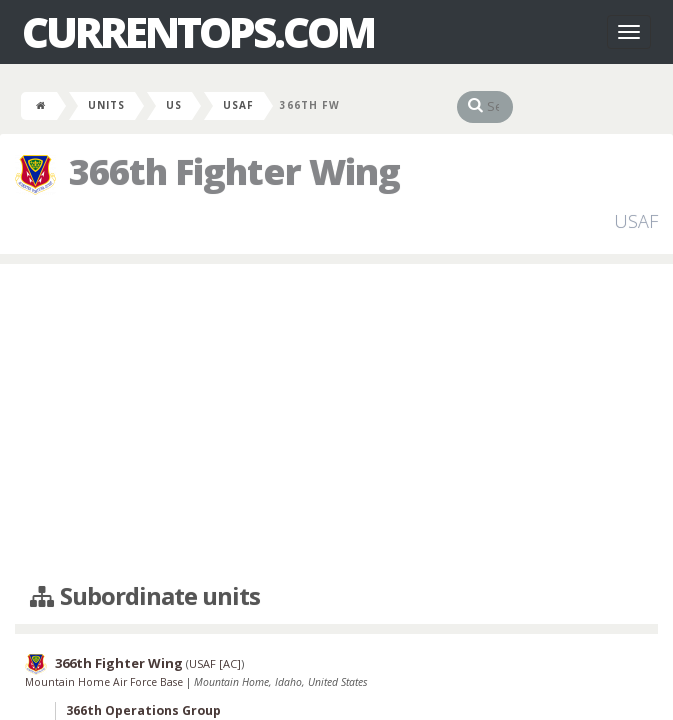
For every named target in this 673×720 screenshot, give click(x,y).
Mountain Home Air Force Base (105, 682)
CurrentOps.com (198, 32)
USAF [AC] (215, 663)
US (174, 105)
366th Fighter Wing (119, 663)
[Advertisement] (336, 424)
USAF (238, 105)
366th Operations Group (143, 710)
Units (106, 105)
